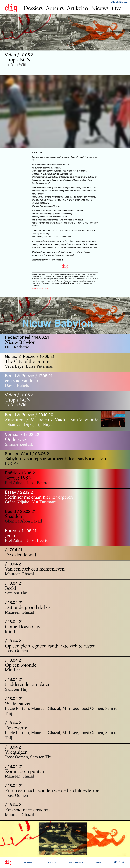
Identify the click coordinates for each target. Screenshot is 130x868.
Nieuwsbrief (76, 862)
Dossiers (33, 8)
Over (117, 8)
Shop (98, 862)
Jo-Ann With (16, 65)
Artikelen (77, 8)
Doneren (29, 862)
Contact (52, 862)
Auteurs (55, 8)
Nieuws (100, 8)
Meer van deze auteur (40, 288)
